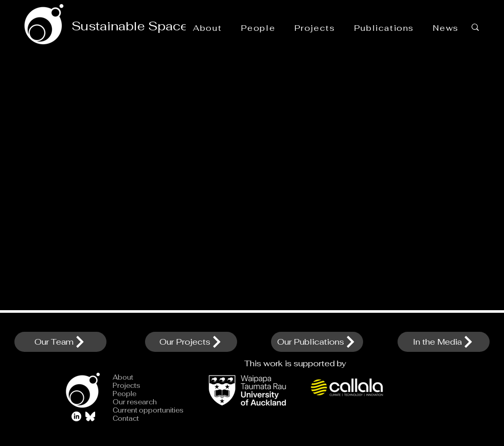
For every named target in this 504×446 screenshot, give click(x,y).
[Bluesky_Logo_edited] (90, 416)
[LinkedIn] (76, 416)
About (123, 378)
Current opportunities (139, 411)
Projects (127, 386)
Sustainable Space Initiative (158, 26)
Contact (126, 419)
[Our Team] (60, 342)
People (124, 394)
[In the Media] (444, 342)
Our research (135, 402)
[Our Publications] (317, 342)
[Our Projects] (191, 342)
